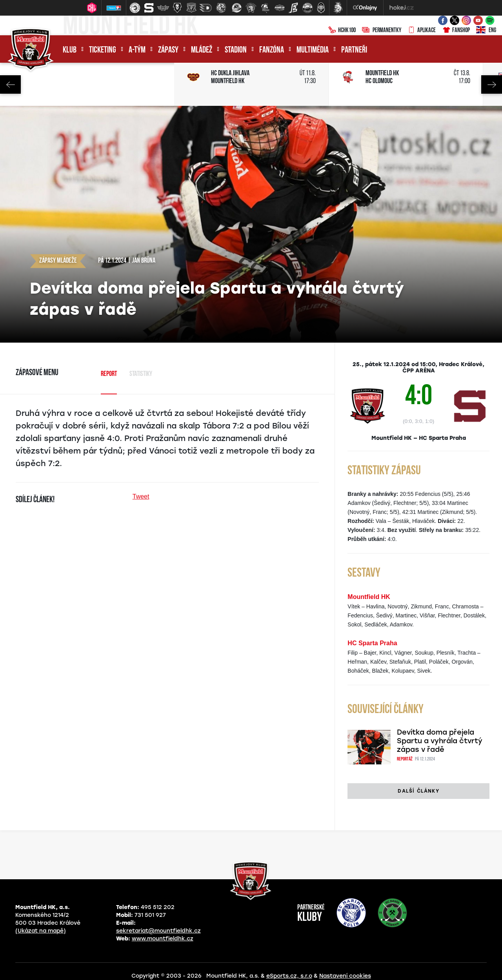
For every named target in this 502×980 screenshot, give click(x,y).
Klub (70, 50)
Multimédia (313, 50)
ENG (486, 31)
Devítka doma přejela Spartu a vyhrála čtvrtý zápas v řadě (440, 741)
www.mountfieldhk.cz (163, 939)
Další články (418, 791)
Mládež (202, 50)
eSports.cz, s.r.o (289, 976)
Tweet (141, 496)
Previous (10, 84)
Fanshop (456, 31)
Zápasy (168, 50)
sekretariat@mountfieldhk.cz (158, 931)
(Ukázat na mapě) (41, 931)
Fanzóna (272, 50)
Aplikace (422, 31)
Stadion (236, 50)
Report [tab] (109, 374)
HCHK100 (342, 31)
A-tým (137, 50)
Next (492, 84)
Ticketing (103, 50)
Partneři (354, 50)
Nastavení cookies (345, 976)
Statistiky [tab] (141, 374)
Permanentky (382, 31)
